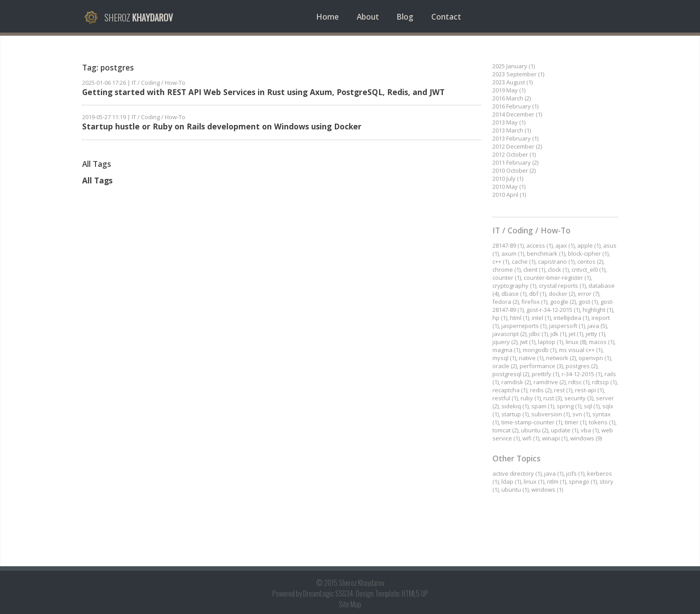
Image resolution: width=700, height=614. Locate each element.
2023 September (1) (518, 74)
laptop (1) (550, 342)
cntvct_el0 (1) (588, 270)
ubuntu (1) (515, 490)
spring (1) (569, 406)
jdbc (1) (538, 334)
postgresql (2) (511, 374)
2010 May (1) (509, 187)
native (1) (531, 358)
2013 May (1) (509, 122)
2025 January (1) (514, 66)
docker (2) (562, 294)
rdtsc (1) (579, 382)
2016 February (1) (515, 106)
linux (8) (576, 342)
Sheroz (139, 17)
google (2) (563, 302)
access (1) (540, 245)
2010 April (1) (509, 195)
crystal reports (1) (562, 286)
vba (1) (590, 430)
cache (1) (523, 261)
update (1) (565, 430)
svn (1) (581, 414)
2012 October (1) (514, 154)
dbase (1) (514, 294)
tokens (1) (602, 422)
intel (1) (541, 318)
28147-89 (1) (508, 245)
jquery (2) (505, 342)
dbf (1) (537, 294)
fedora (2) (506, 302)
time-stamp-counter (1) (532, 422)
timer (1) (575, 422)
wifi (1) (531, 438)
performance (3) (541, 366)
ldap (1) (511, 481)
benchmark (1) (546, 253)
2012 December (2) (517, 146)
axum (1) (513, 253)
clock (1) (558, 270)
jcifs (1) (575, 473)
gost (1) (588, 302)
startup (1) (515, 414)
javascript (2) (509, 334)
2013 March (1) (512, 130)
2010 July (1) (508, 178)
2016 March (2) (512, 98)
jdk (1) (558, 334)
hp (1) (500, 318)
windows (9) (586, 438)
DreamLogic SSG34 (328, 593)
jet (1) (576, 334)
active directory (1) (517, 473)
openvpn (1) (595, 358)
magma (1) (506, 350)
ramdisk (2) (516, 382)
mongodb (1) (540, 350)
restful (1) (505, 398)
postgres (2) (581, 366)
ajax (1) (565, 245)
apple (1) (589, 245)
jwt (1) (528, 342)
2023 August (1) (512, 82)
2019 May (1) (509, 90)
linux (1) (534, 481)
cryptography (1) (514, 286)
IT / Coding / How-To (158, 83)
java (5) (597, 326)
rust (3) (552, 398)
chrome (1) (506, 270)
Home (327, 17)
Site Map (350, 604)
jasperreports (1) (524, 326)
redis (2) (541, 390)
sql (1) (592, 406)
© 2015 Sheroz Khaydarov (350, 583)
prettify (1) (545, 374)
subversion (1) (550, 414)
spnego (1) (583, 481)
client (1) (534, 270)
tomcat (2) (505, 430)
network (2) (561, 358)
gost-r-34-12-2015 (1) (553, 310)
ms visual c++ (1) (581, 350)
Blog (405, 17)
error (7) (588, 294)
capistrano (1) (556, 261)
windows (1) (547, 490)
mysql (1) (504, 358)
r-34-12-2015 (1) (582, 374)
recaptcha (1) (510, 390)
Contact (446, 17)
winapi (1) (555, 438)
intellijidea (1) (571, 318)
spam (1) (543, 406)
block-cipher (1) (588, 253)
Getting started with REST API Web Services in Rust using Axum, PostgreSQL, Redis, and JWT (263, 92)
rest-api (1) (589, 390)
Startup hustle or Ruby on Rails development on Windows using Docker (222, 126)
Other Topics (517, 458)
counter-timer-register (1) (557, 278)
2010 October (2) (514, 170)
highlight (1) (598, 310)
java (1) (554, 473)
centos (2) (590, 261)
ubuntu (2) (535, 430)
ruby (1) (531, 398)
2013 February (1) (515, 138)
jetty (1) (595, 334)
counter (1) (507, 278)
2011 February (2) (515, 162)
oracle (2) (505, 366)
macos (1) (602, 342)
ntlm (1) (556, 481)
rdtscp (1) (604, 382)
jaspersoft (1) (567, 326)
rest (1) (563, 390)
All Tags (97, 180)
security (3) (579, 398)
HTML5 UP (415, 593)
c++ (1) (501, 261)
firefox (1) (534, 302)
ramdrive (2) (550, 382)
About (368, 17)
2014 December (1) (517, 114)
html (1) (519, 318)
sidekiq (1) (515, 406)
